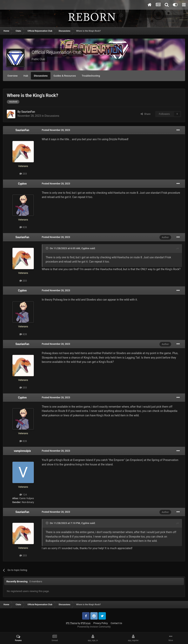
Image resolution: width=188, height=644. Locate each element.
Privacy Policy (101, 623)
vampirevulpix (22, 451)
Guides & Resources (65, 76)
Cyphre (22, 184)
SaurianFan (28, 112)
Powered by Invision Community (94, 627)
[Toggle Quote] (47, 248)
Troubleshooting (91, 76)
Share (146, 114)
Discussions (41, 76)
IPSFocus (85, 623)
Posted (56, 130)
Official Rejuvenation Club (57, 52)
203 (23, 174)
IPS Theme (71, 623)
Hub (26, 76)
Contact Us (116, 623)
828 (23, 227)
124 (23, 495)
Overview (13, 76)
